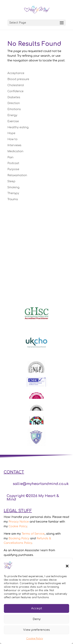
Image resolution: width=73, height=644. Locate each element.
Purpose (13, 169)
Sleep (11, 181)
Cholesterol (16, 85)
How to (12, 139)
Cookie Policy (35, 639)
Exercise (13, 121)
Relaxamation (17, 175)
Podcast (13, 163)
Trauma (13, 199)
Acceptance (16, 73)
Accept (37, 608)
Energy (12, 115)
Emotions (14, 109)
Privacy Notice (19, 522)
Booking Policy (19, 538)
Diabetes (14, 97)
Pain (10, 157)
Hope (11, 133)
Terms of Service (33, 534)
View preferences (36, 630)
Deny (37, 619)
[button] (67, 566)
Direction (14, 103)
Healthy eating (18, 127)
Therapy (13, 193)
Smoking (13, 187)
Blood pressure (18, 79)
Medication (15, 151)
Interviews (14, 145)
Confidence (15, 91)
